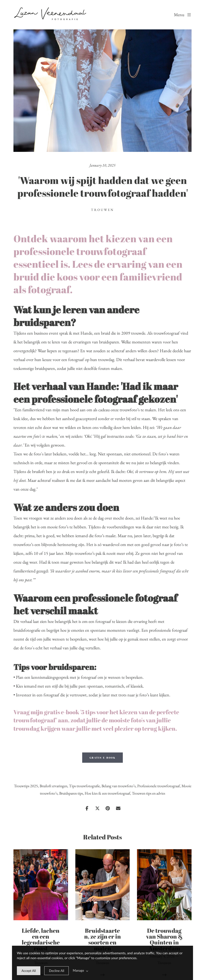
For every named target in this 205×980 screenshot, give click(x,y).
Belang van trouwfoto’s (119, 786)
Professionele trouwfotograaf (159, 786)
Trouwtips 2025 (26, 786)
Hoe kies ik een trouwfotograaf (107, 793)
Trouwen (102, 210)
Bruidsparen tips (71, 793)
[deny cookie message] (57, 971)
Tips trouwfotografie (84, 786)
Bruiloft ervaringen (53, 786)
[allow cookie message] (29, 971)
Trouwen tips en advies (148, 793)
